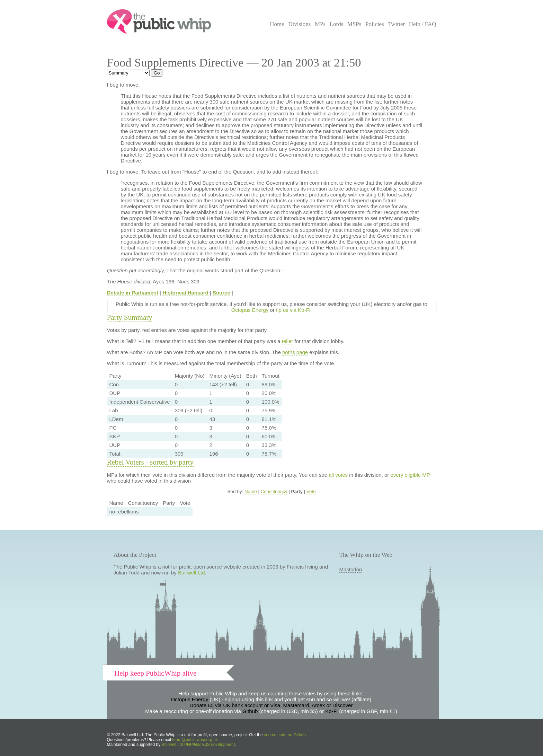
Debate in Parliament (133, 293)
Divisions (299, 24)
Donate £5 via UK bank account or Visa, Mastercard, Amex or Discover (271, 705)
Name (251, 491)
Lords (337, 24)
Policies (375, 24)
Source (221, 293)
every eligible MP (410, 475)
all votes (338, 475)
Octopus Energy (250, 310)
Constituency (274, 491)
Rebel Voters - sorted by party (150, 462)
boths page (295, 352)
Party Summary (130, 317)
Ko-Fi (331, 711)
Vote (311, 491)
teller (288, 341)
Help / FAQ (423, 24)
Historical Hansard (185, 293)
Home (277, 24)
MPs (320, 24)
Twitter (396, 24)
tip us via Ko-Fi (293, 310)
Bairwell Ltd (192, 573)
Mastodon (351, 569)
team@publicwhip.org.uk (195, 740)
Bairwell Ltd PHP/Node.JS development (198, 745)
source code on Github (285, 735)
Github (250, 711)
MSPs (354, 24)
